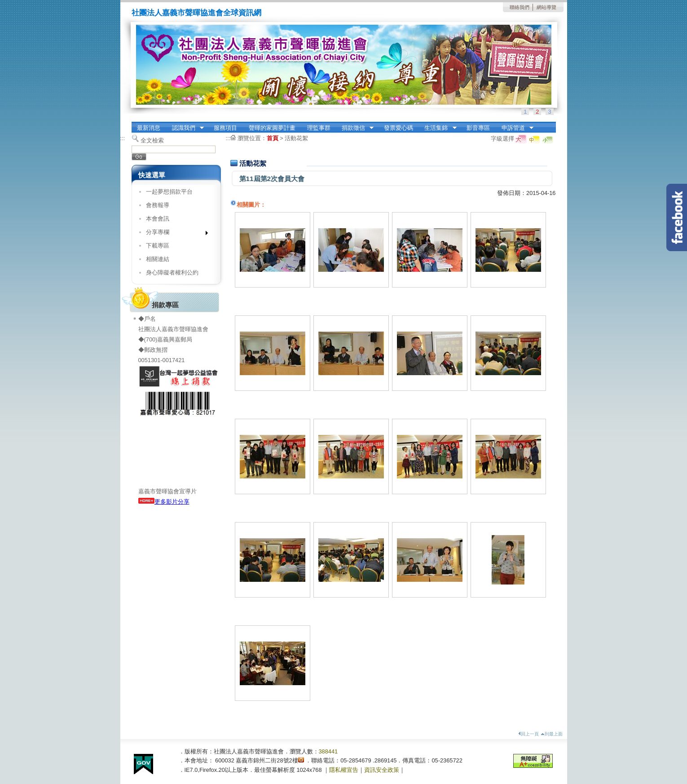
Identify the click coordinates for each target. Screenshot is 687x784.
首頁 (273, 138)
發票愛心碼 (399, 128)
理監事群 (319, 128)
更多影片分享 (164, 502)
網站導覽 (546, 7)
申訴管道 (515, 128)
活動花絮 (296, 138)
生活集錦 (438, 128)
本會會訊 (158, 219)
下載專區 (158, 246)
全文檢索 (152, 140)
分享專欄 (174, 234)
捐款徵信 (355, 128)
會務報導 (158, 205)
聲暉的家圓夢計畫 (272, 128)
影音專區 (478, 128)
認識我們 (185, 128)
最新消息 (149, 128)
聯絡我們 (520, 7)
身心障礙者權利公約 (172, 272)
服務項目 (225, 128)
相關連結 (158, 259)
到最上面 (552, 734)
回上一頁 (528, 734)
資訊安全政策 (382, 770)
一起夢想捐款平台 (169, 192)
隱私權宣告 (344, 770)
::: (134, 125)
